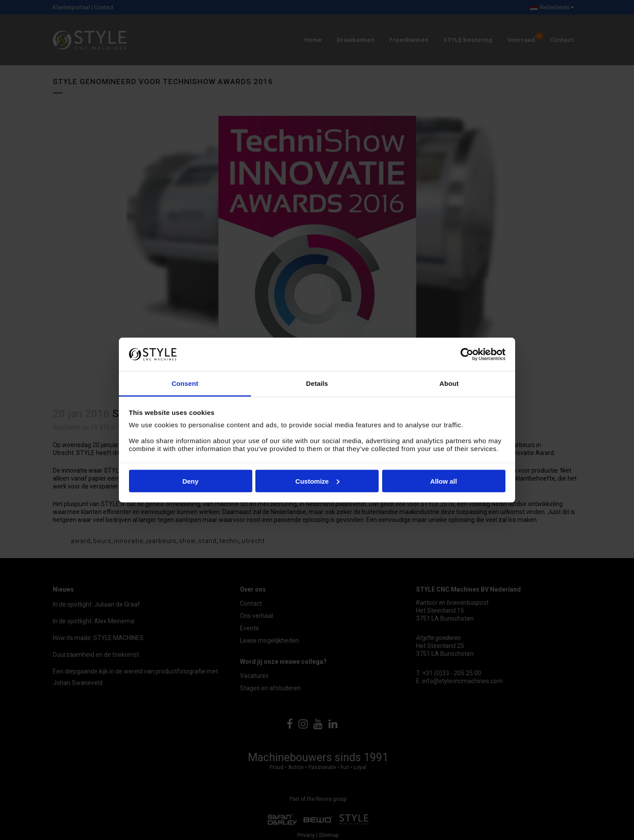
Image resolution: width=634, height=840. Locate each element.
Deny (190, 481)
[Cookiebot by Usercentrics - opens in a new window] (467, 354)
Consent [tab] (185, 383)
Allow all (444, 481)
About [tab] (449, 383)
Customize (317, 481)
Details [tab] (317, 383)
